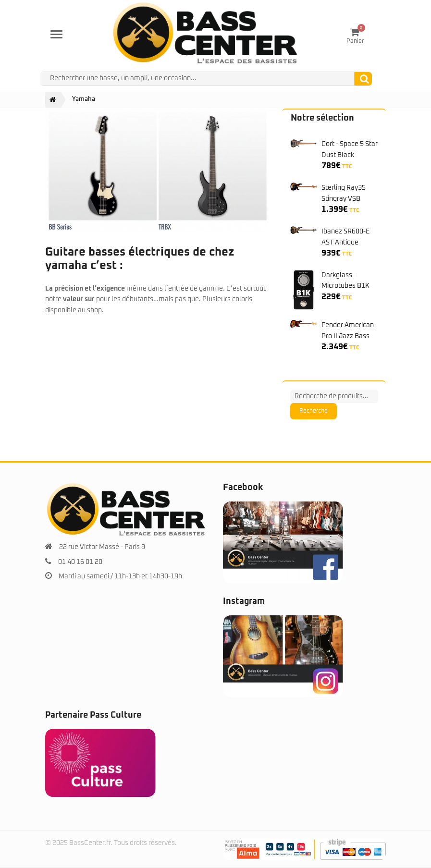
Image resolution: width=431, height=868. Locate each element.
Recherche (314, 411)
